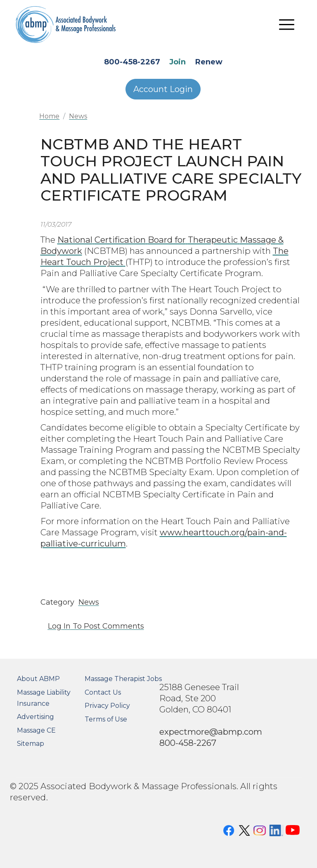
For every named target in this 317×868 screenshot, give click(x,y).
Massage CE (36, 730)
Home (49, 116)
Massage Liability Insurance (44, 698)
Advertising (35, 717)
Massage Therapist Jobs (123, 679)
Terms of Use (106, 719)
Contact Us (103, 692)
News (78, 116)
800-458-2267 (132, 62)
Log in (59, 626)
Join (177, 62)
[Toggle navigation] (287, 25)
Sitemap (31, 744)
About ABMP (38, 679)
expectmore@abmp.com (211, 732)
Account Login (163, 89)
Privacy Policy (107, 706)
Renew (209, 62)
